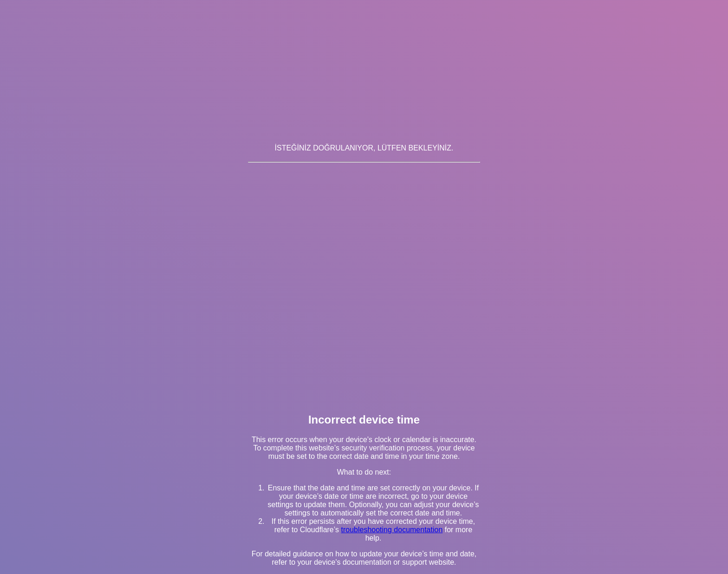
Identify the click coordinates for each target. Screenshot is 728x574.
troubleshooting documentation (392, 530)
